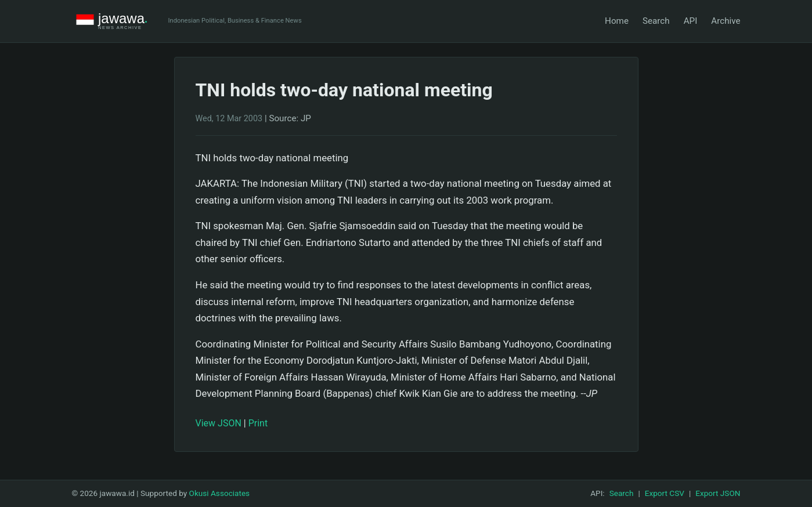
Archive (726, 21)
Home (617, 21)
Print (258, 423)
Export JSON (718, 493)
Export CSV (665, 493)
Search (656, 21)
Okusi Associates (220, 493)
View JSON (219, 423)
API (691, 21)
